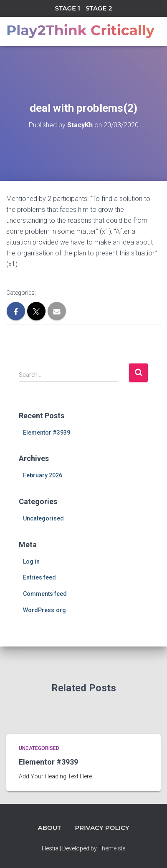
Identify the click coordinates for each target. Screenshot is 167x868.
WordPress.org (44, 610)
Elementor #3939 (47, 433)
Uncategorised (43, 518)
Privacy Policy (102, 828)
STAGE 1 (68, 8)
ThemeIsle (112, 848)
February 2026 (43, 475)
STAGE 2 (99, 8)
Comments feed (45, 594)
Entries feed (39, 577)
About (49, 828)
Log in (31, 561)
